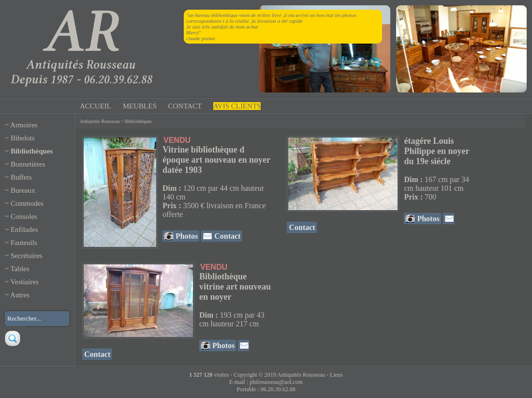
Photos (186, 236)
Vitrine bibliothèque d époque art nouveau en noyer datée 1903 (216, 160)
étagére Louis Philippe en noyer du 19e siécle (436, 151)
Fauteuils (24, 243)
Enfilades (24, 230)
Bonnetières (28, 164)
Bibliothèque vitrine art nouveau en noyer (235, 287)
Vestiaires (25, 282)
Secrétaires (27, 256)
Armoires (24, 125)
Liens (336, 375)
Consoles (24, 216)
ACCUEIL (96, 106)
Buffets (21, 177)
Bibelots (23, 138)
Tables (20, 269)
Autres (20, 295)
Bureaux (23, 190)
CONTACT (185, 106)
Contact (226, 236)
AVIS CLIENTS (237, 106)
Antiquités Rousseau (100, 121)
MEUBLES (140, 106)
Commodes (27, 203)
